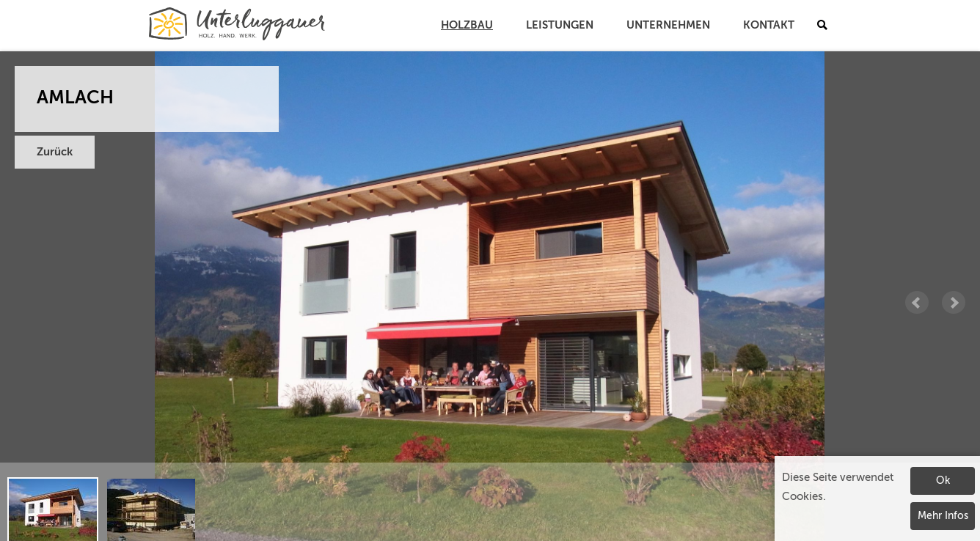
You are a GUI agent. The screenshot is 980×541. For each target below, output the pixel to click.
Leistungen (560, 25)
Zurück (55, 152)
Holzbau (467, 25)
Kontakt (769, 25)
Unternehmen (668, 25)
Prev (917, 303)
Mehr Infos (943, 516)
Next (954, 303)
